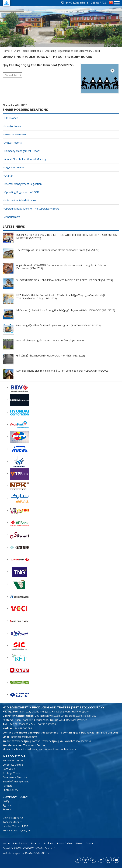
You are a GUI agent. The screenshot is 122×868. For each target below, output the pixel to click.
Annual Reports (12, 143)
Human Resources (13, 760)
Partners (7, 786)
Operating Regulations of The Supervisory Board (31, 209)
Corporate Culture (13, 765)
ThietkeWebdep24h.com (37, 853)
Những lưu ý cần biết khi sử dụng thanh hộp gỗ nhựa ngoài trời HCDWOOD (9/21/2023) (66, 310)
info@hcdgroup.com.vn (24, 737)
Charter (8, 176)
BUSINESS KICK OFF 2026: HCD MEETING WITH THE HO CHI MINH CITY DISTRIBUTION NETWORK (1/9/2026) (67, 236)
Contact (90, 843)
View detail (11, 75)
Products (48, 843)
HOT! (25, 105)
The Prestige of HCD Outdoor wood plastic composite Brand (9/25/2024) (58, 250)
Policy (6, 801)
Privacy (7, 809)
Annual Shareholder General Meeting (24, 159)
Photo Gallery (10, 790)
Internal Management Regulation (22, 184)
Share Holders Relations (27, 51)
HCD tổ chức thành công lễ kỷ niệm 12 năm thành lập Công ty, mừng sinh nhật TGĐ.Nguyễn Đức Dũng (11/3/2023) (61, 297)
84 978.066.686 (76, 2)
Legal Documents (14, 167)
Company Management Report (21, 151)
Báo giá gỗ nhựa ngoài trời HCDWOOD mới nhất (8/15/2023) (51, 340)
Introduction (20, 843)
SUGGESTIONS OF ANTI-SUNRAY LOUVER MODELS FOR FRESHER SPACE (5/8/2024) (65, 280)
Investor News (12, 126)
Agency (7, 805)
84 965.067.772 (97, 2)
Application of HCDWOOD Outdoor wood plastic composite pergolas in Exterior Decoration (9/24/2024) (61, 267)
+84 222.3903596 (46, 724)
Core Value (9, 769)
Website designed (12, 853)
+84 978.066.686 (22, 728)
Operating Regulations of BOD (21, 192)
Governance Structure (15, 777)
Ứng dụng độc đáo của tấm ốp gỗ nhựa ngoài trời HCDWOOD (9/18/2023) (58, 325)
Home (6, 51)
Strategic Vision (11, 773)
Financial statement (15, 134)
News (79, 843)
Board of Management (16, 781)
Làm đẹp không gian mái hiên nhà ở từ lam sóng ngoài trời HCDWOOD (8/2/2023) (63, 371)
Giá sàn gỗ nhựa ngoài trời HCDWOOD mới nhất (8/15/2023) (51, 356)
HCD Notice (10, 118)
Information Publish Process (20, 200)
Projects (35, 843)
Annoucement (11, 217)
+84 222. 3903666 (18, 724)
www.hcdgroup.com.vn (27, 741)
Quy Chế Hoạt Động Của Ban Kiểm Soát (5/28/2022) (38, 65)
